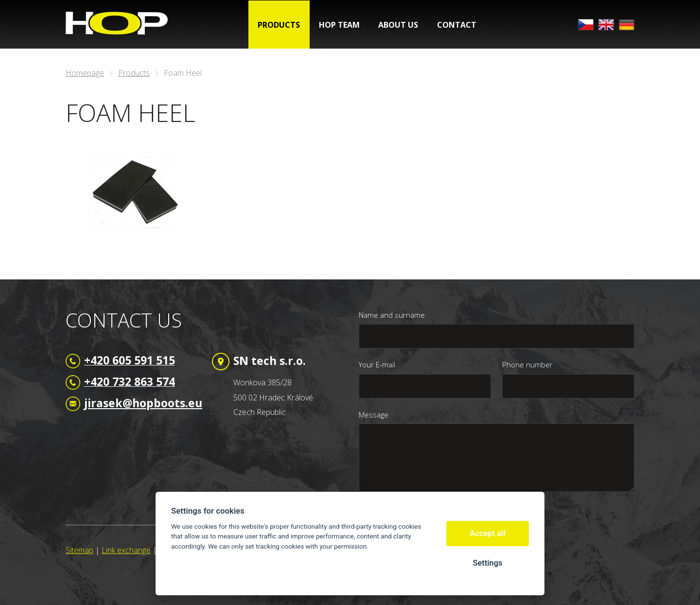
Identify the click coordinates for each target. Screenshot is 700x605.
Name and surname (392, 315)
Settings (487, 563)
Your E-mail (377, 364)
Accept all (488, 533)
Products (134, 73)
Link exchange (126, 550)
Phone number (527, 364)
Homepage (85, 73)
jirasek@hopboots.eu (143, 403)
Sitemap (79, 550)
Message (374, 415)
